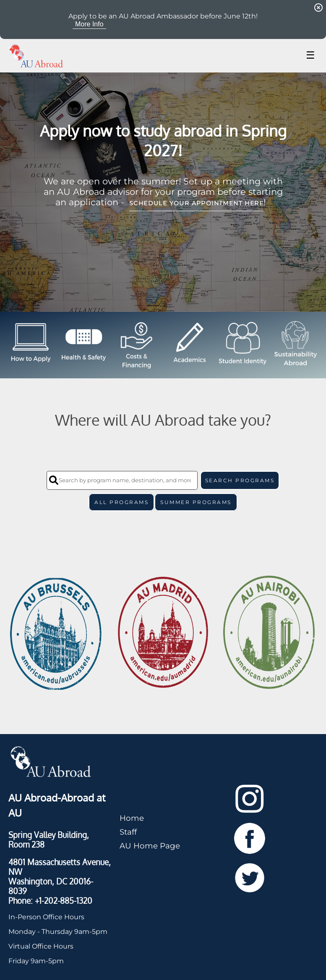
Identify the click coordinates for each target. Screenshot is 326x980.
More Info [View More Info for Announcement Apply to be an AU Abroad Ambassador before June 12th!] (89, 24)
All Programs (121, 502)
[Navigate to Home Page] (36, 56)
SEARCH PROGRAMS (240, 480)
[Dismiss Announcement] (318, 8)
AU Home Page (150, 846)
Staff (128, 832)
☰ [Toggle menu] (310, 55)
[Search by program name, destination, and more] (122, 480)
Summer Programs (196, 502)
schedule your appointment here (196, 203)
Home (132, 818)
